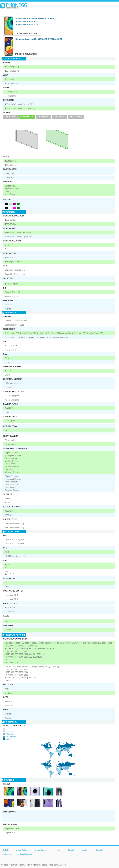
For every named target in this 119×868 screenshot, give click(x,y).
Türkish (71, 850)
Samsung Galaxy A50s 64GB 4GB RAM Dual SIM (39, 39)
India (58, 850)
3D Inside (60, 117)
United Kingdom (41, 850)
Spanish (99, 850)
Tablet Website (26, 854)
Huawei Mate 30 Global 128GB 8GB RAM (35, 18)
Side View (11, 117)
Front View (76, 117)
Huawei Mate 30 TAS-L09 (27, 22)
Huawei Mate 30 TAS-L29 (27, 25)
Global (5, 850)
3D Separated (27, 117)
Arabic (85, 850)
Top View (43, 117)
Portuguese (7, 854)
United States (21, 850)
